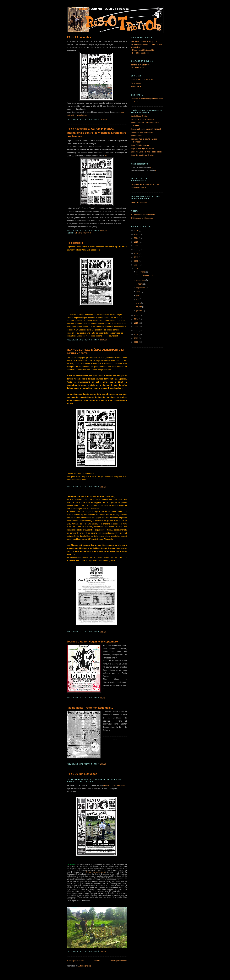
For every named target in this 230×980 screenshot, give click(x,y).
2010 (136, 334)
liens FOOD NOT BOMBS (142, 80)
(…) (157, 170)
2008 (136, 342)
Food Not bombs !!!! (141, 53)
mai (138, 299)
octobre (140, 284)
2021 (136, 250)
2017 (136, 265)
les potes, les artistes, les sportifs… (146, 184)
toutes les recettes (139, 202)
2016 (136, 269)
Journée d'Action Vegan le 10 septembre (92, 642)
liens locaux (136, 83)
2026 (136, 230)
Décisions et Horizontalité (143, 50)
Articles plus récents (75, 961)
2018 (136, 261)
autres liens (136, 86)
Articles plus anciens (118, 961)
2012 (136, 327)
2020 (136, 253)
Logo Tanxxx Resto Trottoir (142, 155)
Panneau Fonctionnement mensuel (146, 129)
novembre (141, 280)
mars (139, 303)
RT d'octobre (75, 243)
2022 (136, 246)
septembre (141, 288)
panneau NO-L (137, 136)
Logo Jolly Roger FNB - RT (143, 148)
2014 (136, 319)
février (139, 307)
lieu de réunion (137, 68)
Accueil (97, 961)
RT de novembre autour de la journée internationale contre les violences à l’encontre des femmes (96, 133)
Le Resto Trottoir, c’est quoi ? (145, 41)
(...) (152, 168)
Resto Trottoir (84, 233)
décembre (141, 272)
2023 (136, 242)
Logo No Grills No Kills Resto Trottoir (147, 152)
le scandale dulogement (96, 872)
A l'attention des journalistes (143, 215)
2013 (136, 323)
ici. (106, 156)
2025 (136, 234)
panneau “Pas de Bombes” (143, 132)
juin (138, 295)
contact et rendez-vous (141, 65)
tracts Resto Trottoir (139, 116)
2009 (136, 338)
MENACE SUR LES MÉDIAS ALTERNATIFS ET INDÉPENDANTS (96, 352)
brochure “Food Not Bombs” (143, 119)
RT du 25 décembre (79, 37)
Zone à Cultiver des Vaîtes (114, 785)
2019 (136, 257)
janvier (139, 311)
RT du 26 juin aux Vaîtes (82, 774)
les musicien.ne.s (138, 188)
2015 (136, 315)
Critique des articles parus (142, 218)
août (139, 292)
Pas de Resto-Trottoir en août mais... (90, 708)
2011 (136, 331)
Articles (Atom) (85, 966)
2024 (136, 238)
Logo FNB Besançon (140, 145)
